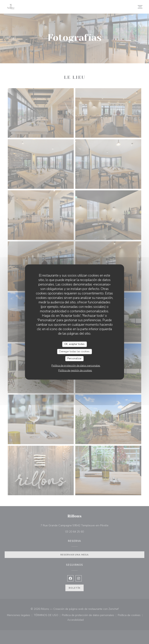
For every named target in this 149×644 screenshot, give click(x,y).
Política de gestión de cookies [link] (75, 370)
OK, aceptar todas (74, 344)
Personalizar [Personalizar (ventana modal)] (74, 359)
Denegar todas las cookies (74, 351)
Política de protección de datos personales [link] (76, 366)
